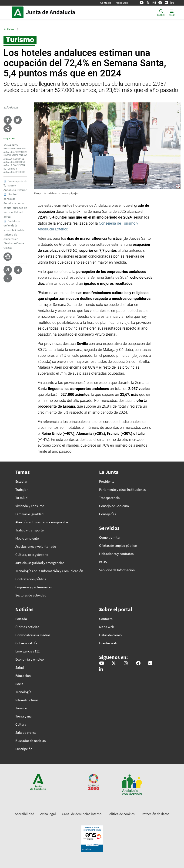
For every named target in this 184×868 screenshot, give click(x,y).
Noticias (9, 29)
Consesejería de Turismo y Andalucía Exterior (15, 185)
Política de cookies (121, 814)
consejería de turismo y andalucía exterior (14, 169)
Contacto (106, 3)
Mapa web (122, 3)
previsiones (10, 149)
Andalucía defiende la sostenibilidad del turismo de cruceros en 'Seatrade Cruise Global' (14, 234)
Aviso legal (48, 814)
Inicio (57, 12)
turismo (22, 149)
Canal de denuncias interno (82, 814)
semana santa (11, 145)
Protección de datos (155, 814)
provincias (21, 152)
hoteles (8, 155)
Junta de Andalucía (19, 12)
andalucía (9, 152)
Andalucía (9, 159)
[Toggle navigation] (172, 12)
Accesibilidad (25, 814)
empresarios (20, 155)
